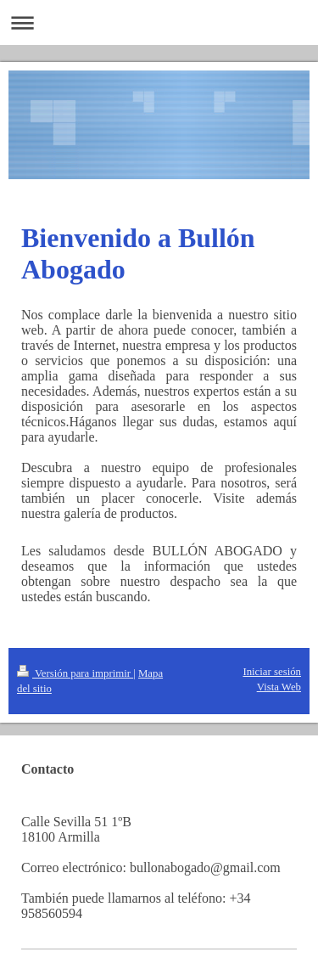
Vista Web (279, 687)
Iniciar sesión (272, 672)
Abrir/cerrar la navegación (159, 23)
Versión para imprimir (75, 673)
